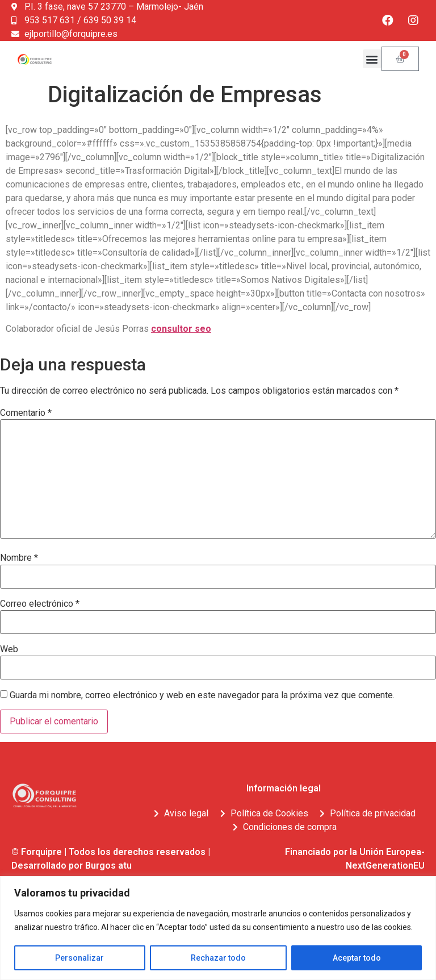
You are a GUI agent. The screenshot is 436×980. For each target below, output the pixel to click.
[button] (372, 59)
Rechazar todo (218, 958)
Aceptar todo (357, 958)
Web (9, 649)
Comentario (26, 413)
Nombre (19, 558)
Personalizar (79, 958)
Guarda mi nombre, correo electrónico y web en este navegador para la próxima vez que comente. (202, 695)
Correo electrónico (40, 604)
